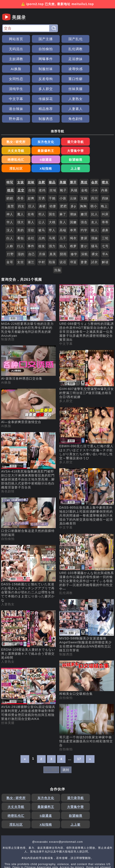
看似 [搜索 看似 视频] (21, 209)
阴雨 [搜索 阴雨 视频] (63, 225)
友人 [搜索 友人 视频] (94, 193)
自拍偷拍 (15, 49)
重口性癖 (72, 69)
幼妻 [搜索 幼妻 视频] (53, 177)
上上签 (100, 140)
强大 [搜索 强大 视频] (21, 193)
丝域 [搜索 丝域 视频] (53, 161)
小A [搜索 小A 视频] (94, 161)
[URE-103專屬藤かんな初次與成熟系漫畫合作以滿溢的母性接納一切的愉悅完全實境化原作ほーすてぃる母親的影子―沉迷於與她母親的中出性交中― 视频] (87, 534)
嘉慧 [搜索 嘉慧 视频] (11, 177)
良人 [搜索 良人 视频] (63, 193)
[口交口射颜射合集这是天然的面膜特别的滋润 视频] (28, 488)
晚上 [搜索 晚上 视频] (104, 177)
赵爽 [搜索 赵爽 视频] (31, 169)
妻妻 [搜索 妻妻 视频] (84, 233)
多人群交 (15, 79)
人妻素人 (100, 89)
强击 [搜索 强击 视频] (84, 193)
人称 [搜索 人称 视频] (10, 217)
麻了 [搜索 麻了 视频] (63, 185)
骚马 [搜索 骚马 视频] (94, 217)
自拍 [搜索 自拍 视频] (32, 161)
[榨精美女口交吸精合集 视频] (87, 649)
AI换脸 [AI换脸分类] (6, 354)
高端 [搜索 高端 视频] (63, 201)
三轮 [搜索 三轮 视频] (105, 209)
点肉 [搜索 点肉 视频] (42, 209)
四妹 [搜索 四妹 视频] (105, 169)
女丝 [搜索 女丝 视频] (21, 233)
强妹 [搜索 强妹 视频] (94, 209)
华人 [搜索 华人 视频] (10, 193)
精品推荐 (72, 89)
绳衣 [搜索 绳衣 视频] (73, 209)
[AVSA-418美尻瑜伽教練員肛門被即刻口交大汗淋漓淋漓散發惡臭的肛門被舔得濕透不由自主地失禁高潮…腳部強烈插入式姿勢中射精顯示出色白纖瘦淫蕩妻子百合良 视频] (28, 432)
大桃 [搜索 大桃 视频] (52, 193)
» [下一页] (90, 730)
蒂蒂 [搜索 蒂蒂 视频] (105, 193)
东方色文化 (43, 122)
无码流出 (100, 39)
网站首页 (15, 39)
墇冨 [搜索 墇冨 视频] (73, 233)
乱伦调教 (43, 49)
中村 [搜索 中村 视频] (42, 233)
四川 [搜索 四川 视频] (94, 169)
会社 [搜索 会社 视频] (31, 209)
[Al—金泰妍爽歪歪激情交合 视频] (28, 378)
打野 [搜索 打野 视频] (10, 225)
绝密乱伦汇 (72, 131)
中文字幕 (72, 79)
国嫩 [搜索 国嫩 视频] (73, 193)
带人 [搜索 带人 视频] (52, 201)
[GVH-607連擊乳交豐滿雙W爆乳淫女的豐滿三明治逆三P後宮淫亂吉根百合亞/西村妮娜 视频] (87, 346)
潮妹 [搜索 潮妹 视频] (73, 185)
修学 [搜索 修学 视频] (74, 225)
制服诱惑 (43, 99)
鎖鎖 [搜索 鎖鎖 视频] (10, 169)
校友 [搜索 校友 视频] (42, 217)
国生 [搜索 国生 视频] (52, 185)
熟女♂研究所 (15, 122)
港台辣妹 (43, 89)
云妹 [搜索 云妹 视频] (73, 169)
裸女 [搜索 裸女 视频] (95, 225)
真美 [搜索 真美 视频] (53, 225)
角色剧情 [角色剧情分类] (8, 462)
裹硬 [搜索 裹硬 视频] (42, 177)
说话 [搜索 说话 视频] (63, 233)
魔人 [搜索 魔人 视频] (21, 185)
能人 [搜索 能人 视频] (94, 201)
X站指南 (72, 140)
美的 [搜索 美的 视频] (21, 201)
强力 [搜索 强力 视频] (52, 217)
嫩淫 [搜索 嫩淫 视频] (84, 185)
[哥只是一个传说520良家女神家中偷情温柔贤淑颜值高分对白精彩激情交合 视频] (87, 697)
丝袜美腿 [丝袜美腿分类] (8, 694)
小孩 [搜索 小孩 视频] (63, 169)
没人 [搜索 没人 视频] (10, 201)
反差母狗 (43, 69)
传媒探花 (100, 79)
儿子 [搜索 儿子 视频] (63, 209)
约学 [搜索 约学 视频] (84, 201)
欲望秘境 (15, 140)
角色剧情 (72, 99)
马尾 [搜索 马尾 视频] (52, 209)
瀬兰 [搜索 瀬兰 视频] (31, 233)
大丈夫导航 (100, 122)
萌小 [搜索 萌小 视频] (94, 177)
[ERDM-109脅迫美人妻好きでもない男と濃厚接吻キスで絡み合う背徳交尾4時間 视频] (28, 606)
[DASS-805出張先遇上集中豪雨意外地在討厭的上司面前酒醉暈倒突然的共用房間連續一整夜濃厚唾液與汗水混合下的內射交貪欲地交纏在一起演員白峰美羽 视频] (87, 468)
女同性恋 (15, 69)
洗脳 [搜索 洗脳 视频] (57, 241)
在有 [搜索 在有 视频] (31, 185)
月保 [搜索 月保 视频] (42, 225)
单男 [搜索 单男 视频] (73, 201)
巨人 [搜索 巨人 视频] (32, 177)
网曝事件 (100, 49)
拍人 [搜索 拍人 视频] (63, 217)
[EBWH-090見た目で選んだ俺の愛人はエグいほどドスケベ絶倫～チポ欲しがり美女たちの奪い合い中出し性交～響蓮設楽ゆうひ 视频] (87, 405)
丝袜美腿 (43, 79)
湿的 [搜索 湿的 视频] (21, 225)
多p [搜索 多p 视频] (73, 177)
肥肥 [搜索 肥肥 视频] (64, 177)
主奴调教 (72, 49)
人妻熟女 (15, 89)
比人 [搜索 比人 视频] (94, 185)
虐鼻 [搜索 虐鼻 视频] (105, 201)
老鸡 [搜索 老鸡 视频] (42, 161)
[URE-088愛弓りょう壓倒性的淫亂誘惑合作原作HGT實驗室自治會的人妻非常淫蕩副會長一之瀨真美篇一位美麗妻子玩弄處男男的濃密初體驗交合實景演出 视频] (87, 284)
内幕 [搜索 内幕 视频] (105, 161)
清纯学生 (100, 69)
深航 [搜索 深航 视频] (84, 225)
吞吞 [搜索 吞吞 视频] (21, 169)
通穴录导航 (72, 122)
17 (79, 730)
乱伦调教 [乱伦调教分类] (66, 564)
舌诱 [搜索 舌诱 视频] (42, 169)
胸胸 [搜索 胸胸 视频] (83, 177)
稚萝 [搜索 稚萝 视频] (73, 217)
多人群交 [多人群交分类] (66, 372)
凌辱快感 (100, 59)
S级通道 (100, 131)
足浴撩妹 (15, 59)
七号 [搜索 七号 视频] (105, 217)
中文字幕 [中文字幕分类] (66, 315)
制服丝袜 (72, 59)
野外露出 (15, 99)
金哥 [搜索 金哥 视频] (10, 233)
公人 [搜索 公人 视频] (42, 193)
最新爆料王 (15, 131)
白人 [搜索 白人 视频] (10, 209)
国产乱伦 (72, 39)
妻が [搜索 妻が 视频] (84, 217)
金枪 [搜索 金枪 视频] (84, 161)
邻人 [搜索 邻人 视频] (42, 185)
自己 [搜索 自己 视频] (32, 225)
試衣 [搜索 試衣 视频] (94, 233)
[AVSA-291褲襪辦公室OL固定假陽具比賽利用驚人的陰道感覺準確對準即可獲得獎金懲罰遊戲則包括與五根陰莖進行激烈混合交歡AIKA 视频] (28, 666)
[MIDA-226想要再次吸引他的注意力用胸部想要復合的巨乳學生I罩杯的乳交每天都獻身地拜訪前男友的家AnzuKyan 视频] (28, 282)
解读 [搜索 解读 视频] (105, 233)
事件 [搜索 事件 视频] (31, 217)
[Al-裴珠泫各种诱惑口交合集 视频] (28, 334)
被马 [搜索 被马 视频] (42, 201)
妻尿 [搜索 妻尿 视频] (84, 209)
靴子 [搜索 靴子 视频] (63, 161)
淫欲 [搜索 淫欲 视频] (31, 201)
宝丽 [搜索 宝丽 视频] (84, 169)
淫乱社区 (43, 140)
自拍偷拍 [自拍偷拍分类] (8, 510)
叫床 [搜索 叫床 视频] (105, 185)
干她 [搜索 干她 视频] (52, 169)
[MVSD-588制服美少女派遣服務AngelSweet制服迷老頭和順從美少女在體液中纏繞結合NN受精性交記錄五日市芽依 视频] (87, 597)
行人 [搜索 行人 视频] (21, 217)
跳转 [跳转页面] (66, 741)
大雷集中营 (43, 131)
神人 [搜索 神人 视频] (10, 185)
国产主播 (43, 39)
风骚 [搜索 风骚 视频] (74, 161)
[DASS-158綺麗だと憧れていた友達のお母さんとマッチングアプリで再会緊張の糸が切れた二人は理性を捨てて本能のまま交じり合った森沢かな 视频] (28, 545)
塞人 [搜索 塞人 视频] (31, 193)
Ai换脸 (43, 59)
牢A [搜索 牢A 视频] (105, 225)
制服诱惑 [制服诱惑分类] (8, 310)
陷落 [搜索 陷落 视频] (52, 233)
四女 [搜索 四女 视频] (21, 177)
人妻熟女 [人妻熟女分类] (8, 575)
